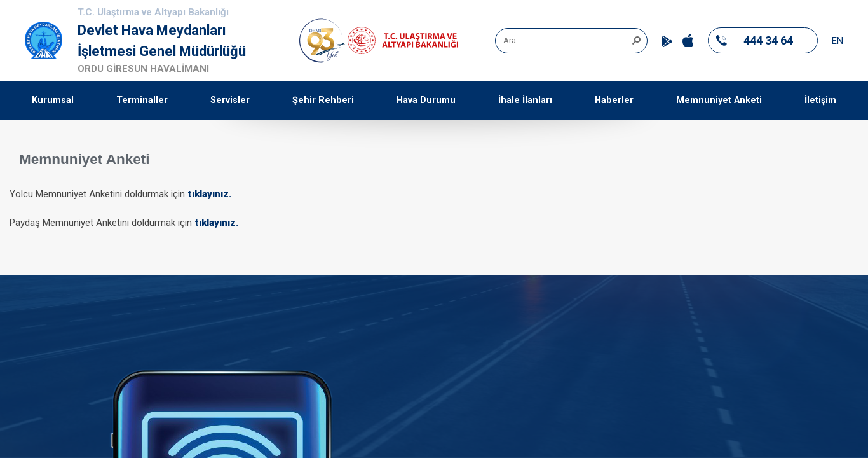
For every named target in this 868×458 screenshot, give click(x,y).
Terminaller (142, 100)
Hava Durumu (426, 100)
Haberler (614, 100)
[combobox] (567, 41)
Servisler (230, 100)
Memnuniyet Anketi (719, 100)
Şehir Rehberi (323, 100)
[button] (636, 39)
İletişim (820, 100)
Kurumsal (53, 100)
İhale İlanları (525, 100)
